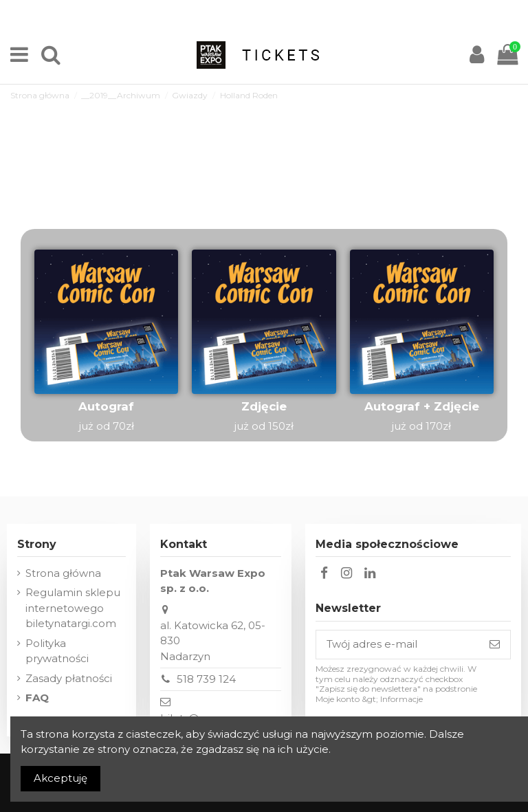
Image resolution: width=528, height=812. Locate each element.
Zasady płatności (69, 678)
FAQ (37, 698)
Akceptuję (60, 778)
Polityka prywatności (57, 651)
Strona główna (63, 573)
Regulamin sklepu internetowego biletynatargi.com (73, 608)
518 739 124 (206, 679)
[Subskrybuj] (495, 645)
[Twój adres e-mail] (398, 645)
